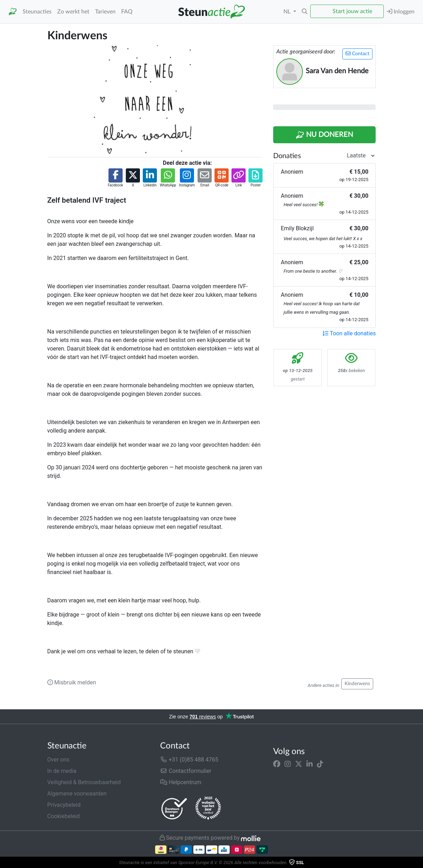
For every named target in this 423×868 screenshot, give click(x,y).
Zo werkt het (73, 12)
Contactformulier (186, 771)
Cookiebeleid (64, 816)
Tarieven (105, 12)
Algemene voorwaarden (77, 794)
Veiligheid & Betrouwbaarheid (84, 782)
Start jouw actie (352, 11)
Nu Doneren (324, 135)
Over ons (58, 760)
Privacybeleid (64, 805)
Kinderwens (357, 684)
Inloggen (401, 11)
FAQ (127, 12)
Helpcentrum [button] (181, 782)
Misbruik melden (72, 682)
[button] (305, 12)
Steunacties (37, 12)
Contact (357, 54)
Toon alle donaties (349, 333)
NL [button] (288, 12)
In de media (62, 771)
